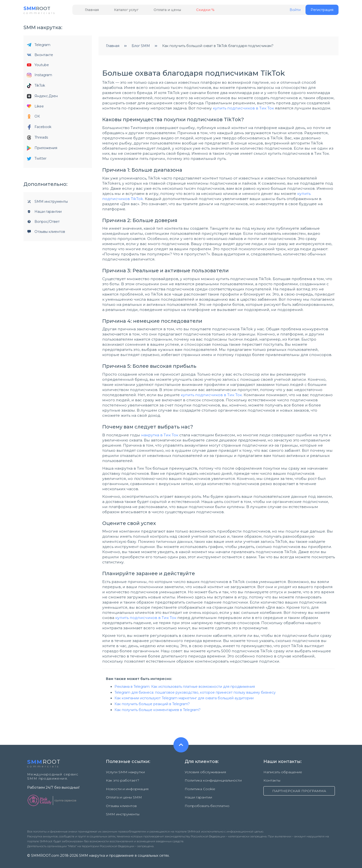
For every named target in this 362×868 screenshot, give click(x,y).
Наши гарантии (44, 213)
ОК (33, 118)
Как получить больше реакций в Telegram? (152, 706)
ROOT (40, 10)
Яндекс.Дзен (42, 98)
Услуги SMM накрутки (125, 774)
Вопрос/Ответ (43, 223)
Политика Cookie (200, 786)
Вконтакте (40, 57)
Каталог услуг (118, 12)
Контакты (272, 780)
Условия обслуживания (205, 774)
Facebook (39, 129)
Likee (35, 108)
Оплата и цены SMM (124, 793)
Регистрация (322, 12)
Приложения (42, 150)
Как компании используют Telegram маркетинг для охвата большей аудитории (184, 700)
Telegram (39, 47)
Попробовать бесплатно (207, 799)
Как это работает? (123, 780)
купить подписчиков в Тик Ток (243, 110)
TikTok (36, 87)
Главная (89, 12)
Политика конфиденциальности (213, 780)
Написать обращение (283, 774)
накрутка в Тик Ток (160, 437)
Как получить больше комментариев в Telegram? (158, 712)
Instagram (40, 77)
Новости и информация (127, 786)
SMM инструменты (47, 203)
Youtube (38, 67)
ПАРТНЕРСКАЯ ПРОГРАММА (299, 790)
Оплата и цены (153, 12)
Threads (37, 139)
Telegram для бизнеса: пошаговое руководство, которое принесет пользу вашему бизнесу (195, 694)
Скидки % (186, 12)
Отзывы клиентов (46, 233)
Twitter (37, 160)
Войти (295, 12)
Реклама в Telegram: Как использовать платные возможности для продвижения (185, 688)
